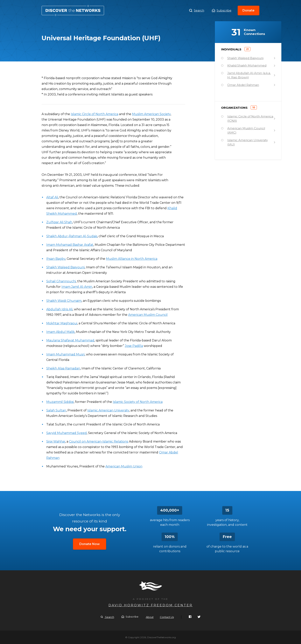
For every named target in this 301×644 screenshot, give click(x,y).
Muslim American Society (151, 114)
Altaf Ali (52, 197)
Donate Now (90, 544)
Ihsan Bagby (56, 259)
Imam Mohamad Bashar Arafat (70, 245)
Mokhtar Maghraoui (62, 323)
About (150, 617)
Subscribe (222, 10)
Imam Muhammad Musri (65, 354)
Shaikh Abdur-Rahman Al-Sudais (72, 236)
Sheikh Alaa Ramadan (63, 368)
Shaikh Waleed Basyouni (65, 267)
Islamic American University (108, 410)
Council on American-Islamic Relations (99, 441)
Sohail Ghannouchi (61, 281)
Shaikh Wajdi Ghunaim (64, 301)
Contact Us (167, 617)
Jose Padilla (134, 346)
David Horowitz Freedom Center (151, 605)
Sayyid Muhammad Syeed (66, 433)
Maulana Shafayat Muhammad (70, 340)
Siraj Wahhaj (56, 441)
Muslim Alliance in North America (132, 259)
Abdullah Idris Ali (59, 309)
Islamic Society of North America (138, 402)
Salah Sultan (56, 410)
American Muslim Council (148, 315)
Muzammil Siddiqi (60, 402)
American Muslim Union (124, 466)
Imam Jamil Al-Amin (77, 287)
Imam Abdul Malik (60, 332)
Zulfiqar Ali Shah (59, 222)
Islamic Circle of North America (94, 114)
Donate (248, 10)
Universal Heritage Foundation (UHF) (73, 10)
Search (197, 10)
